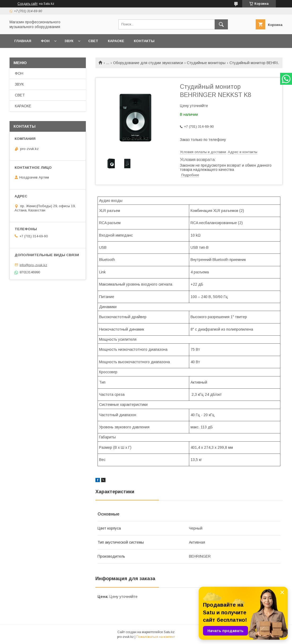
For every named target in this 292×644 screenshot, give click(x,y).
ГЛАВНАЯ (23, 41)
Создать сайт (28, 4)
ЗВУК (69, 41)
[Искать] (221, 24)
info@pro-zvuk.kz (33, 265)
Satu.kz (169, 632)
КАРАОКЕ (116, 41)
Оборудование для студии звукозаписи (148, 63)
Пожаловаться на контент (156, 637)
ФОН (45, 41)
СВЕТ (93, 41)
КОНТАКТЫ (144, 41)
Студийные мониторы (206, 63)
